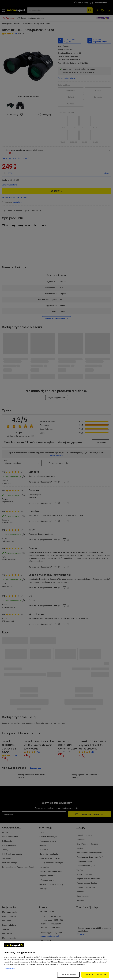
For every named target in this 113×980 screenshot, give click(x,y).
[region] (56, 960)
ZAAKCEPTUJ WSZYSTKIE (95, 975)
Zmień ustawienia (68, 975)
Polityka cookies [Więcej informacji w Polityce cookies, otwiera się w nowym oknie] (9, 968)
